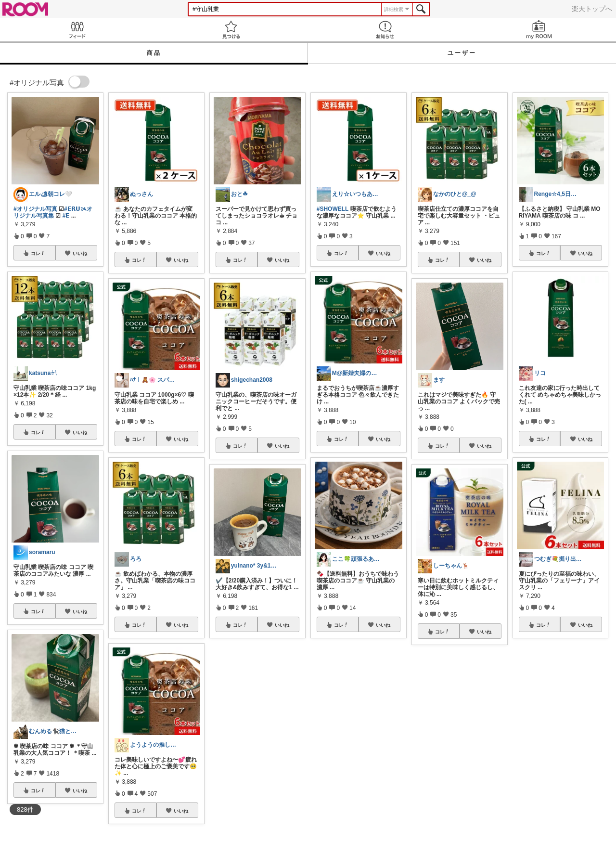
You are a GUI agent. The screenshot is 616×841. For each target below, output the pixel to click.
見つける (231, 30)
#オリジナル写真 (35, 209)
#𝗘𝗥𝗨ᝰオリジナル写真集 (53, 212)
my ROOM (539, 30)
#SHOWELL (333, 209)
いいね (80, 253)
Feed (77, 30)
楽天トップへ (592, 9)
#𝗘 (66, 216)
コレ (38, 253)
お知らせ (385, 30)
